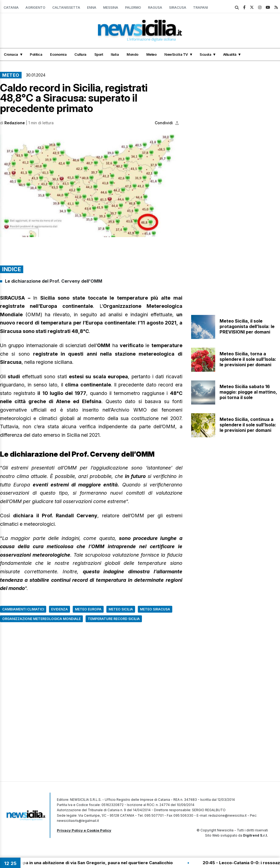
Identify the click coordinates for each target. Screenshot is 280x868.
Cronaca (11, 54)
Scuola (205, 54)
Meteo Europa (88, 609)
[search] (237, 8)
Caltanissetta (66, 8)
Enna (92, 8)
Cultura (80, 54)
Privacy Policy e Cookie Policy (84, 830)
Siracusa (178, 8)
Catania (11, 8)
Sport (99, 54)
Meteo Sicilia (121, 609)
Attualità (230, 54)
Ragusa (155, 8)
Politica (36, 54)
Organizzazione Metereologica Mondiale (41, 619)
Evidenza (59, 609)
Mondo (132, 54)
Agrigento (35, 8)
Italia (115, 54)
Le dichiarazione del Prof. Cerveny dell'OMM (54, 281)
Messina (111, 8)
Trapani (200, 8)
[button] (91, 186)
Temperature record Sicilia (114, 619)
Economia (58, 54)
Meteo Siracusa (155, 609)
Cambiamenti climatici (23, 609)
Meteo (151, 54)
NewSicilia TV (176, 54)
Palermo (133, 8)
